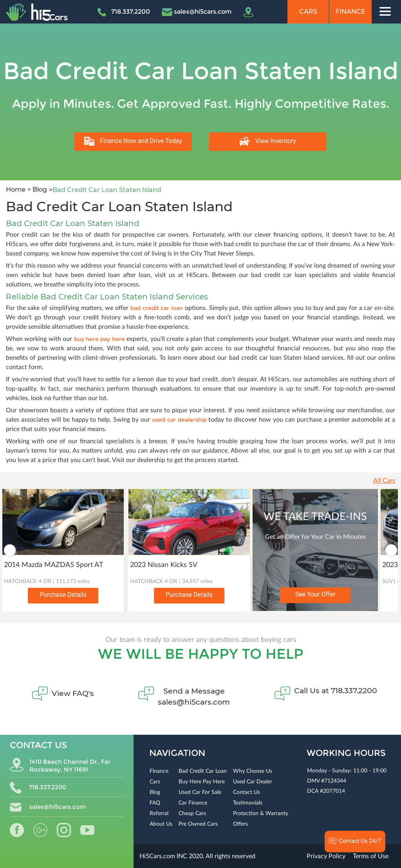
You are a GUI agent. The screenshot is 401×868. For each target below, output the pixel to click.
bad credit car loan (158, 308)
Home (16, 189)
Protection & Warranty (261, 814)
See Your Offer (315, 594)
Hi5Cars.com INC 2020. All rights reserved (197, 856)
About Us (161, 824)
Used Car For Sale (200, 792)
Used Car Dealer (253, 782)
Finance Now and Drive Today (133, 141)
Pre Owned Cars (198, 824)
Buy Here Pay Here (202, 782)
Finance (350, 12)
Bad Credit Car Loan (203, 771)
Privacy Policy (326, 856)
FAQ (155, 803)
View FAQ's (73, 693)
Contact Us (247, 792)
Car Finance (193, 803)
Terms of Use (371, 856)
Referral (159, 814)
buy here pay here (99, 339)
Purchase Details (63, 595)
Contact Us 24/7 (355, 841)
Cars (308, 12)
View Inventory (268, 141)
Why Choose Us (253, 771)
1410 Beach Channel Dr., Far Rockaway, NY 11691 (60, 766)
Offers (240, 824)
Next (391, 550)
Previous (10, 550)
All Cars (384, 481)
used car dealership (179, 420)
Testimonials (248, 803)
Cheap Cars (192, 814)
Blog (39, 189)
